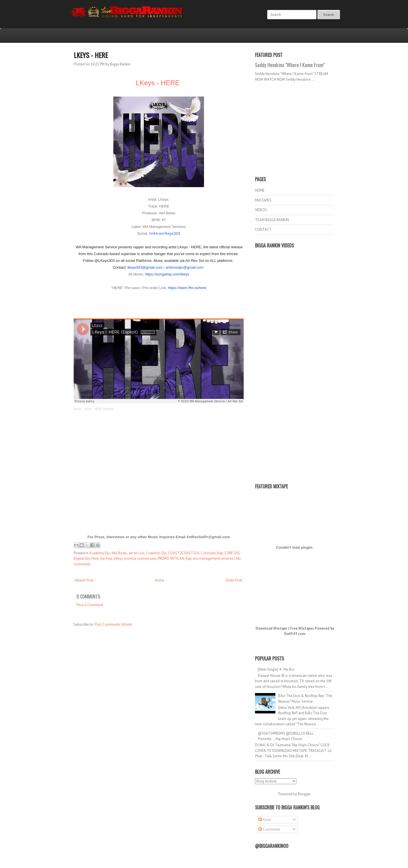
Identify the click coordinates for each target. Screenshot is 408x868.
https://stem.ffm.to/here (187, 288)
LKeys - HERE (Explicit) (99, 409)
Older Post (234, 580)
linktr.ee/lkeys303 (165, 233)
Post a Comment (90, 605)
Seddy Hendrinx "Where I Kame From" (290, 65)
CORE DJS (232, 553)
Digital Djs (82, 558)
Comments (269, 829)
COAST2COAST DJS (184, 553)
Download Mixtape (271, 628)
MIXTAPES (263, 200)
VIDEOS (261, 210)
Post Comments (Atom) (113, 624)
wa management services (213, 558)
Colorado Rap (212, 553)
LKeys (78, 409)
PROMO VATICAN (171, 558)
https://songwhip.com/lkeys (167, 274)
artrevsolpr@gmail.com (185, 267)
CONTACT (263, 229)
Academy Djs (100, 553)
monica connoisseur (140, 558)
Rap (189, 558)
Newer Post (84, 580)
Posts (265, 820)
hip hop (106, 558)
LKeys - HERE (91, 55)
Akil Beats (119, 553)
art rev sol (137, 553)
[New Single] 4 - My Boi (276, 669)
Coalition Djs (156, 553)
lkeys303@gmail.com (145, 267)
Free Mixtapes (302, 628)
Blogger (304, 794)
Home (160, 580)
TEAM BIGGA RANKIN (272, 220)
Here (95, 558)
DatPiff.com (295, 634)
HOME (260, 190)
